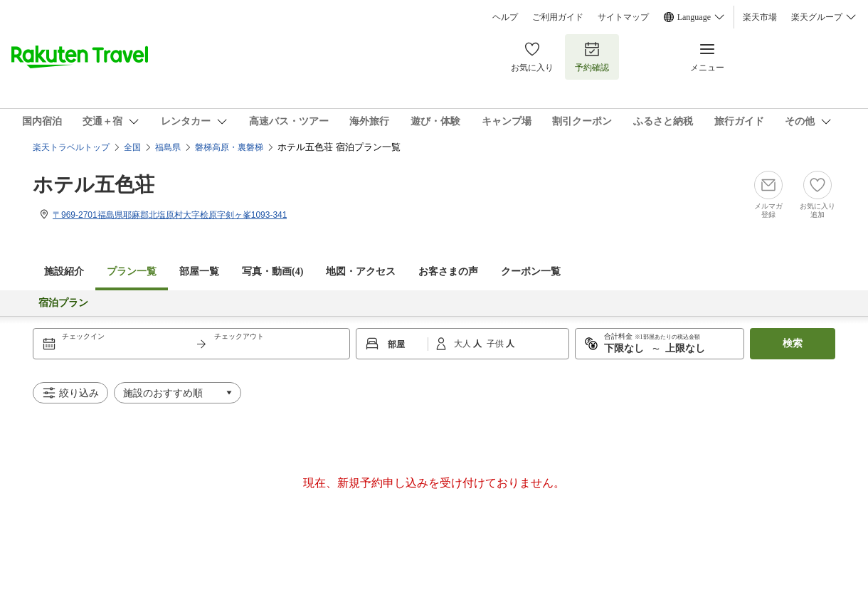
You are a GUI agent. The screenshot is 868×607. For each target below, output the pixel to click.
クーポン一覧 (531, 271)
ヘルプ (505, 17)
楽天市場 (760, 17)
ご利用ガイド (558, 17)
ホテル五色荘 (94, 185)
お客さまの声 (448, 271)
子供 (496, 344)
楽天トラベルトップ (71, 147)
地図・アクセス (361, 271)
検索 (793, 343)
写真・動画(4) (272, 271)
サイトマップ (623, 17)
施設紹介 (64, 271)
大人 (464, 344)
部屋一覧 (199, 271)
